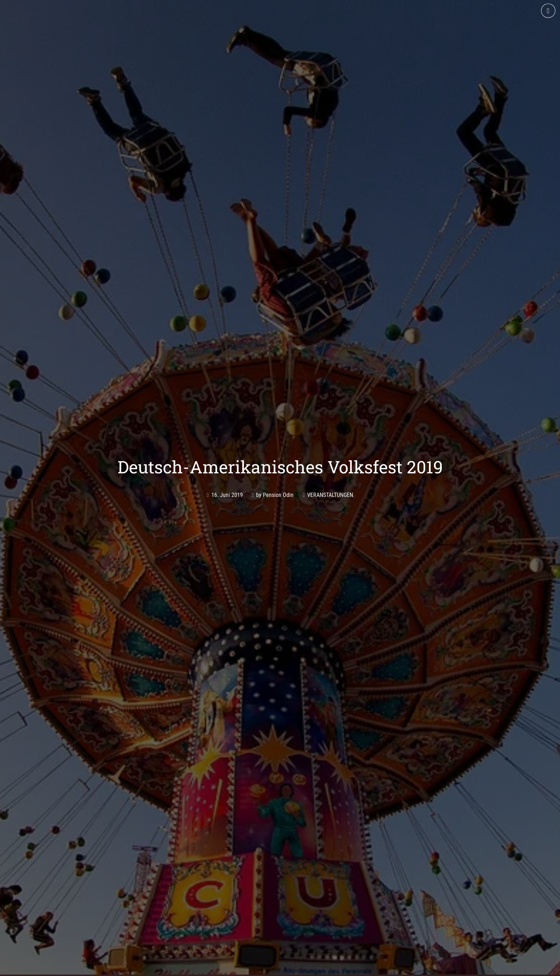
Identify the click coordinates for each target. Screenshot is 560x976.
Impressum (374, 968)
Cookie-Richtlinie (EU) (462, 968)
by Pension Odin (275, 449)
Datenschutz (412, 968)
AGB (347, 968)
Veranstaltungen (330, 449)
